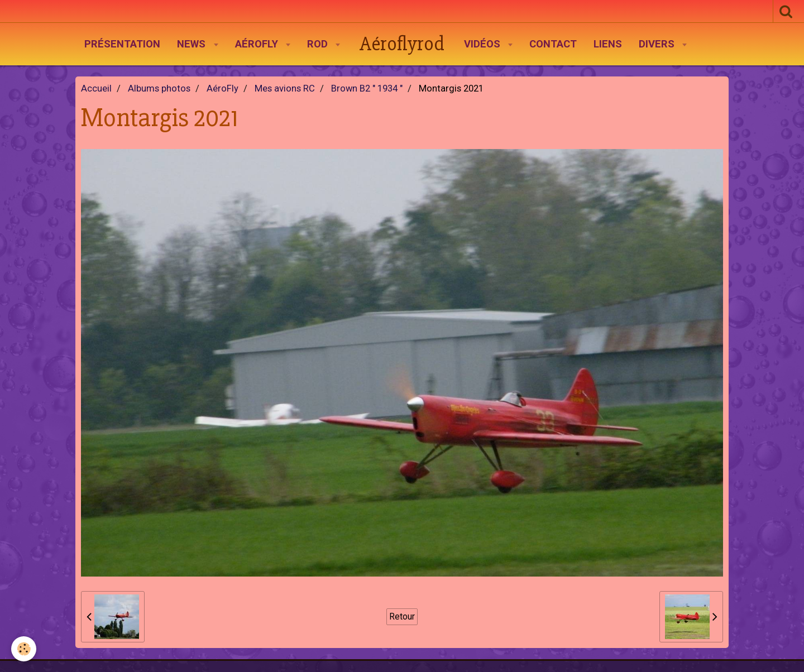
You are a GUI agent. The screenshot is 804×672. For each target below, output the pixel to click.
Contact (553, 44)
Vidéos (484, 44)
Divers (658, 44)
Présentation (122, 44)
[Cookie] (24, 649)
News (193, 44)
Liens (608, 44)
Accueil (96, 88)
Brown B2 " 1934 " (367, 88)
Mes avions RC (285, 88)
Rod (319, 44)
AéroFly (258, 44)
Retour (402, 616)
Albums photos (159, 88)
